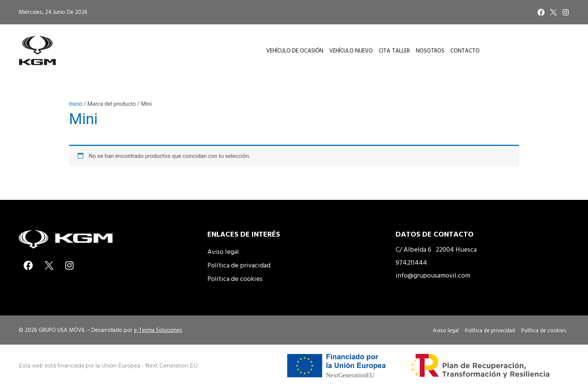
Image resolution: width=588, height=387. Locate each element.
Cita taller (394, 50)
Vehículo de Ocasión (295, 50)
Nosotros (430, 50)
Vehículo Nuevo (351, 50)
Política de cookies (235, 278)
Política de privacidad (239, 265)
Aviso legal (223, 251)
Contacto (465, 50)
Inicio (76, 104)
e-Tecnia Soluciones (158, 330)
